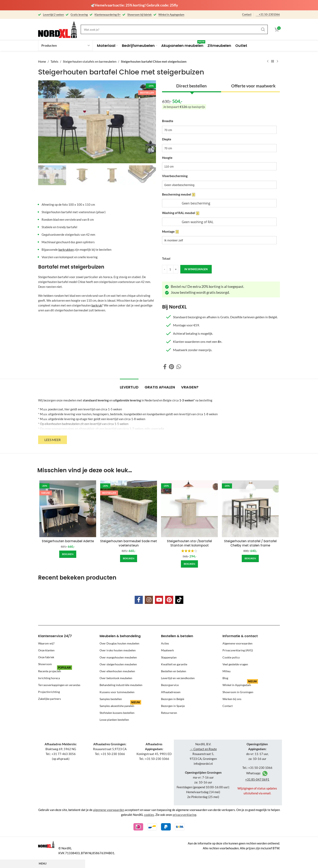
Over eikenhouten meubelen (117, 671)
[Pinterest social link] (171, 367)
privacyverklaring (184, 815)
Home (42, 61)
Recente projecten (55, 670)
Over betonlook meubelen (116, 678)
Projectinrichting (49, 692)
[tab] (129, 385)
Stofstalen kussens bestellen (117, 713)
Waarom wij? (46, 643)
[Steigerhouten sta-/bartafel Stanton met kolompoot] (189, 509)
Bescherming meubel (179, 194)
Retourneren (169, 713)
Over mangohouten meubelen (118, 657)
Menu (43, 864)
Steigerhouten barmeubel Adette (68, 541)
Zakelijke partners (49, 699)
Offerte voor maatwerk (253, 86)
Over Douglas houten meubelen (119, 643)
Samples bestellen (111, 699)
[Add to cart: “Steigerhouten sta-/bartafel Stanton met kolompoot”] (189, 564)
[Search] (174, 29)
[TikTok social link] (179, 600)
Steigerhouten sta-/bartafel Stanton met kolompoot (189, 543)
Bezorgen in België (173, 699)
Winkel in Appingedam (240, 684)
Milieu (227, 671)
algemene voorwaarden (109, 810)
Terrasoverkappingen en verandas (59, 685)
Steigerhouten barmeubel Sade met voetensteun (129, 543)
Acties (165, 643)
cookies (149, 815)
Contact (247, 14)
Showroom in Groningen (238, 692)
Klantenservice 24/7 (55, 636)
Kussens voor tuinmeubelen (117, 692)
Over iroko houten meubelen (118, 650)
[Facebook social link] (165, 367)
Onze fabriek (46, 657)
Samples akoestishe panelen (120, 705)
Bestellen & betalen (177, 636)
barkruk (97, 305)
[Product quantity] (170, 269)
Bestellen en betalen (174, 671)
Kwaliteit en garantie (174, 664)
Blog (225, 678)
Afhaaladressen (171, 692)
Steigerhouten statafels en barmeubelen (90, 61)
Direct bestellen (191, 86)
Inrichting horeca (49, 678)
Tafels (54, 61)
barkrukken (66, 250)
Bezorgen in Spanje (173, 706)
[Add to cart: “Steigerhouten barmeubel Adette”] (68, 554)
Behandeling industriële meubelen (121, 685)
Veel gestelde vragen (235, 664)
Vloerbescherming (175, 176)
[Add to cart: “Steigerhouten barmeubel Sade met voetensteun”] (129, 558)
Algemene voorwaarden (237, 643)
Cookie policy (231, 657)
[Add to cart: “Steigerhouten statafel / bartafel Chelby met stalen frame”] (250, 558)
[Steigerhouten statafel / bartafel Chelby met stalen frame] (250, 509)
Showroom (45, 664)
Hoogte (167, 158)
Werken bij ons (232, 699)
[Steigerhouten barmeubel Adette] (68, 509)
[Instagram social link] (149, 600)
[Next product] (277, 61)
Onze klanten (46, 650)
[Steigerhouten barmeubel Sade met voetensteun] (129, 509)
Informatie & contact (240, 636)
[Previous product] (268, 61)
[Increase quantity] (176, 269)
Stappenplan (169, 657)
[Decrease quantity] (165, 269)
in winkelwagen (196, 269)
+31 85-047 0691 (257, 779)
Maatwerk (167, 650)
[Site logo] (57, 29)
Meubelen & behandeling (120, 636)
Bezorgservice (170, 685)
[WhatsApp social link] (179, 367)
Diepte (167, 139)
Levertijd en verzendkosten (178, 678)
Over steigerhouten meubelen (118, 664)
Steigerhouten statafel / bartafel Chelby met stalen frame (250, 543)
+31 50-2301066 (269, 14)
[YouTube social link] (159, 600)
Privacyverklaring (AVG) (238, 650)
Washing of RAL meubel (181, 213)
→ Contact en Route (203, 749)
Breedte (168, 121)
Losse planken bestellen (114, 720)
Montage (170, 231)
